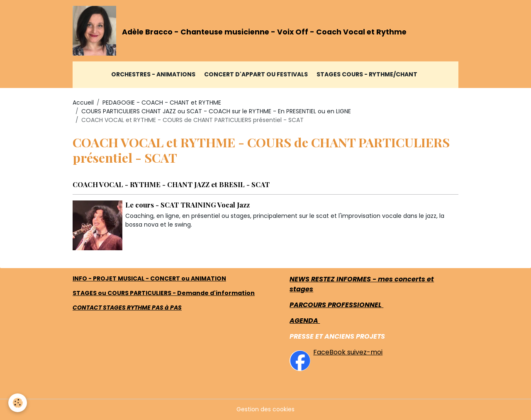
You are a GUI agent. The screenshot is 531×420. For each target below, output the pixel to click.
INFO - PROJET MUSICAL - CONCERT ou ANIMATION (149, 278)
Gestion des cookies (265, 409)
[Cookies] (18, 403)
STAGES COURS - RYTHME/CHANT (367, 74)
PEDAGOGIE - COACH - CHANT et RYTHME (162, 103)
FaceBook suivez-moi (348, 352)
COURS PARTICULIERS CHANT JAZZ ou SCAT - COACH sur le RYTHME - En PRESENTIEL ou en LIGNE (216, 111)
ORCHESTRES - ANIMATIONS (153, 74)
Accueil (83, 103)
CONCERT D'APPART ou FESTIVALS (256, 74)
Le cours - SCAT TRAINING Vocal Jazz (188, 205)
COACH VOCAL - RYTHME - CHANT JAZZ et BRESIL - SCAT (171, 184)
